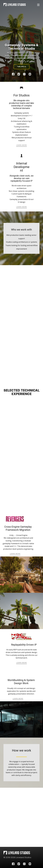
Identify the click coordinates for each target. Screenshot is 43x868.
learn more (21, 145)
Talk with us (22, 67)
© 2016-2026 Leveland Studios (17, 857)
